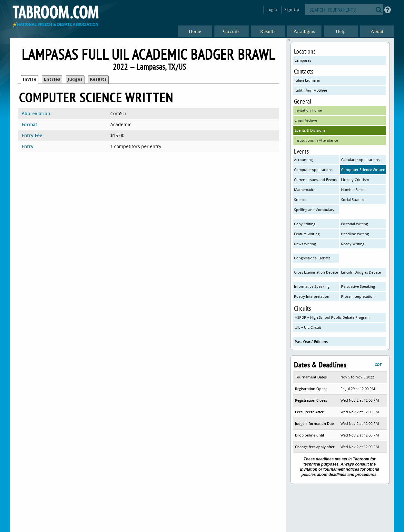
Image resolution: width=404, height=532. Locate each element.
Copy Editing (305, 224)
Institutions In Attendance (316, 140)
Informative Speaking (312, 286)
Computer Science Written (363, 170)
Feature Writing (307, 234)
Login (272, 10)
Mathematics (305, 190)
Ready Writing (353, 244)
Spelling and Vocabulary (314, 210)
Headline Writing (355, 234)
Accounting (303, 160)
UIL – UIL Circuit (308, 327)
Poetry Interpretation (312, 296)
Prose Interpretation (358, 296)
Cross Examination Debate (316, 272)
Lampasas (303, 60)
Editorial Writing (355, 224)
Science (300, 200)
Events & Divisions (310, 130)
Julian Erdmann (307, 80)
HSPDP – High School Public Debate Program (332, 317)
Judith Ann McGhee (311, 90)
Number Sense (353, 190)
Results (98, 79)
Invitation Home (308, 110)
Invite (30, 79)
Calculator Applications (360, 160)
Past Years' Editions (311, 341)
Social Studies (353, 200)
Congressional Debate (312, 258)
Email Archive (306, 120)
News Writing (305, 244)
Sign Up (292, 10)
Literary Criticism (355, 180)
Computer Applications (313, 170)
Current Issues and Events (315, 180)
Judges (75, 79)
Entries (52, 79)
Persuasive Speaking (358, 286)
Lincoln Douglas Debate (361, 272)
